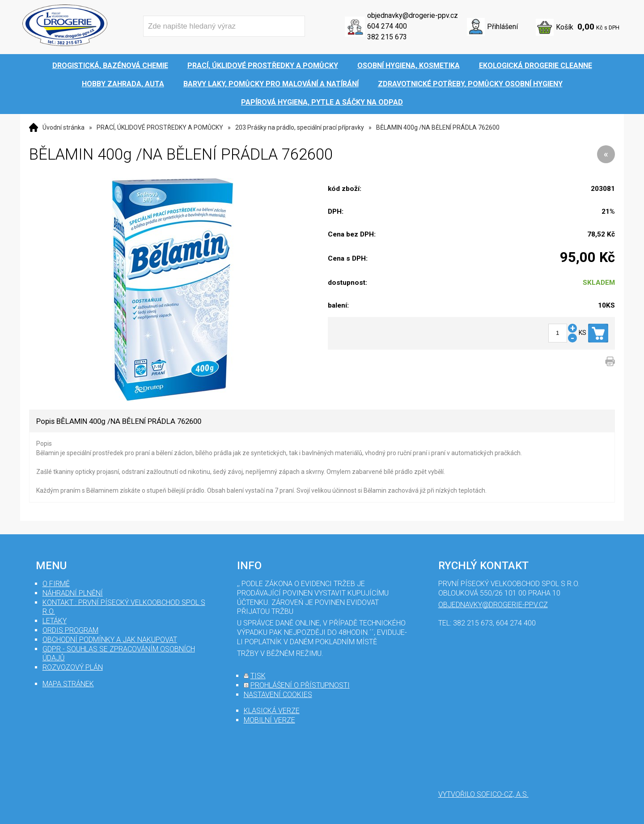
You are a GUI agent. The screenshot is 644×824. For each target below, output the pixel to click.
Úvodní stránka (64, 127)
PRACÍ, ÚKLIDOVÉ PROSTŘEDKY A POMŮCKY (160, 127)
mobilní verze (269, 720)
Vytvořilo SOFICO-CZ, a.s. (483, 794)
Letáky (55, 621)
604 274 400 (387, 26)
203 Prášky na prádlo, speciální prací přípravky (300, 127)
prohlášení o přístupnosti (300, 685)
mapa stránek (68, 684)
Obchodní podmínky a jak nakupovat (110, 640)
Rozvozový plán (73, 667)
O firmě (56, 584)
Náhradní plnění (73, 593)
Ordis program (70, 630)
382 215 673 (387, 37)
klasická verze (272, 711)
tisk (258, 676)
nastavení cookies (278, 695)
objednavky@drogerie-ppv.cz (413, 15)
